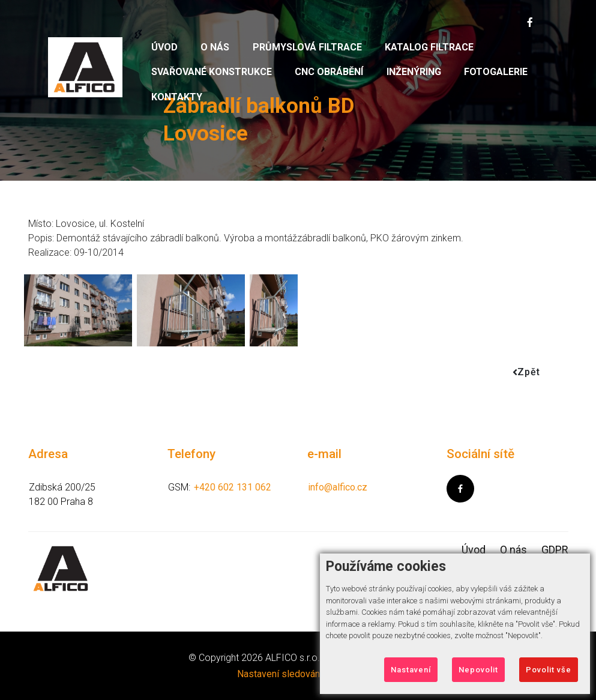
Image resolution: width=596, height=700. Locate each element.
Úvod (164, 47)
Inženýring (414, 72)
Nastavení (411, 670)
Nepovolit (478, 670)
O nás (215, 47)
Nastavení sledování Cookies (298, 674)
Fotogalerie (496, 72)
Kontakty (177, 97)
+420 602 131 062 (233, 487)
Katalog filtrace (429, 47)
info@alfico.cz (338, 487)
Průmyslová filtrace (307, 47)
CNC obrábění (329, 72)
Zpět (526, 372)
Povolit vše (549, 670)
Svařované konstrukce (212, 72)
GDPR (555, 550)
